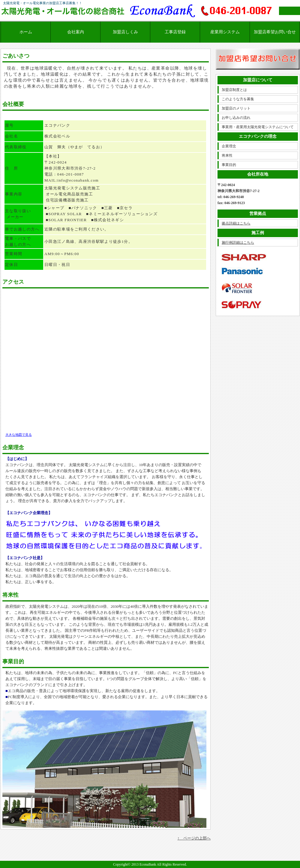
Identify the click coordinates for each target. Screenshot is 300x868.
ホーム (26, 32)
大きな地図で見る (19, 435)
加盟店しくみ (125, 32)
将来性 (227, 155)
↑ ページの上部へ (194, 838)
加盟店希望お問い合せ (275, 32)
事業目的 (229, 165)
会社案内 (76, 32)
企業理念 (229, 146)
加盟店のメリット (236, 108)
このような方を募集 (238, 99)
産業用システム (225, 32)
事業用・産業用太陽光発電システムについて (258, 127)
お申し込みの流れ (236, 118)
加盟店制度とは (234, 90)
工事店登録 (175, 32)
